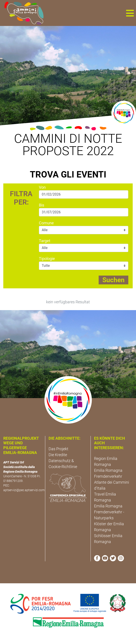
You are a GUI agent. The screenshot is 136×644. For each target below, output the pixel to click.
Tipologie (47, 259)
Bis (42, 205)
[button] (130, 13)
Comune (46, 223)
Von (42, 187)
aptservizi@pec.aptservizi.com (24, 490)
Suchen (113, 280)
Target (45, 241)
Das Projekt (58, 449)
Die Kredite (58, 455)
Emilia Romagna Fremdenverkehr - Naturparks (109, 512)
